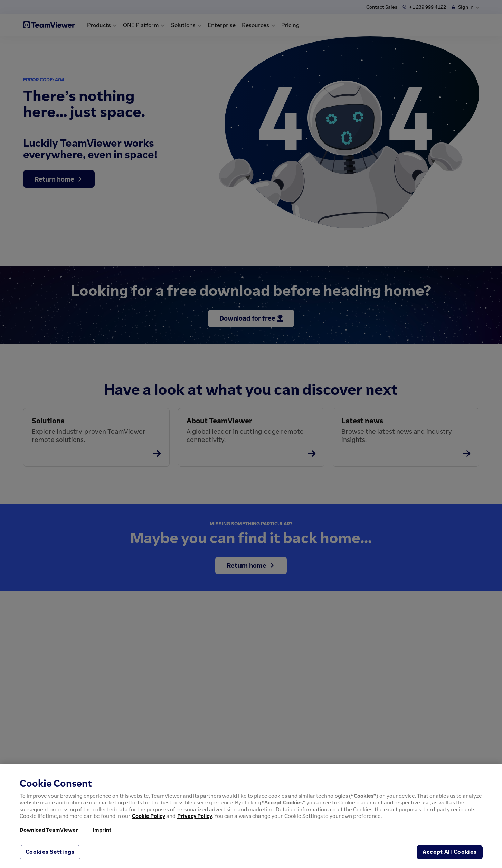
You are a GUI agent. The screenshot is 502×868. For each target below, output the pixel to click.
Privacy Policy (195, 816)
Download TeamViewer (49, 830)
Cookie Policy (149, 816)
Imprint (102, 830)
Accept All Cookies (450, 852)
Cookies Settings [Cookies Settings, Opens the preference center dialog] (50, 852)
